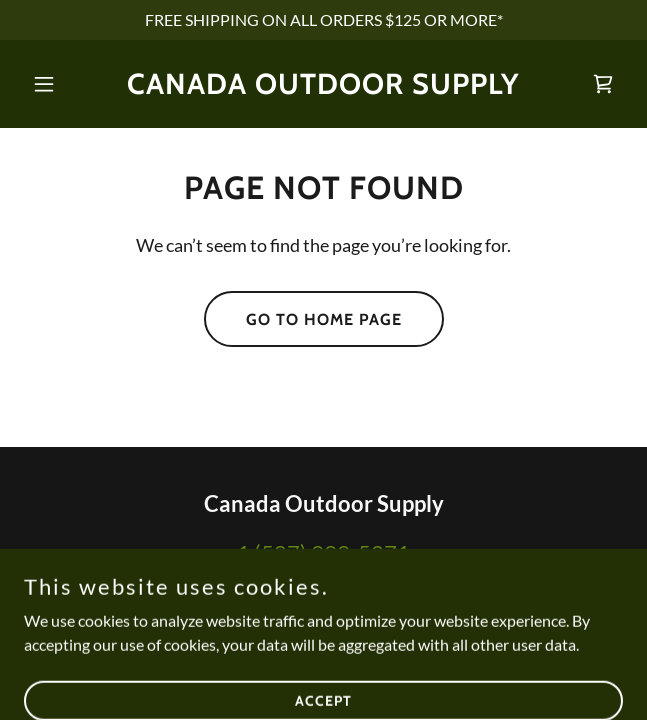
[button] (69, 84)
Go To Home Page (324, 319)
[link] (323, 87)
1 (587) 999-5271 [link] (323, 552)
